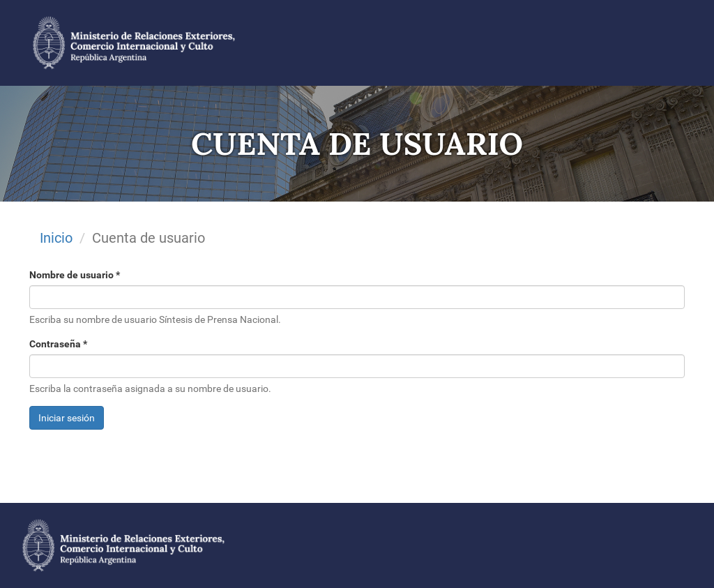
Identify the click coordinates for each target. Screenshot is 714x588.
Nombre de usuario (75, 275)
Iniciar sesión (67, 418)
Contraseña (58, 344)
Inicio (56, 238)
